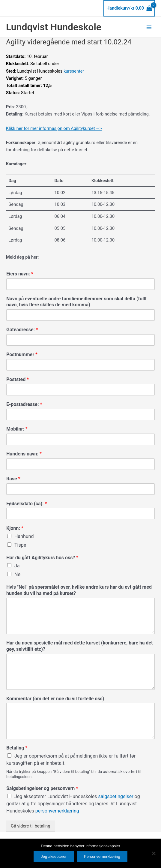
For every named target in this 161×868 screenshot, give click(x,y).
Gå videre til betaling (31, 826)
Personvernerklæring (102, 856)
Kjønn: (15, 528)
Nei (18, 574)
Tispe (20, 545)
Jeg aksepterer (54, 856)
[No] (154, 853)
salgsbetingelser (116, 796)
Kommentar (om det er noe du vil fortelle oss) (55, 699)
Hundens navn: (24, 454)
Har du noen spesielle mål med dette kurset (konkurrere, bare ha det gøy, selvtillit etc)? (80, 646)
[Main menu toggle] (149, 27)
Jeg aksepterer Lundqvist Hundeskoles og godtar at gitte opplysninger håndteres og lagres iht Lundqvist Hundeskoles (73, 804)
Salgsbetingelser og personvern (42, 788)
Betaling (17, 748)
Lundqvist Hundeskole (54, 27)
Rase (13, 479)
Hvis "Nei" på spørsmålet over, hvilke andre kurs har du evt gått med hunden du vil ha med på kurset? (79, 590)
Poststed (18, 379)
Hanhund (24, 536)
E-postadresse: (24, 404)
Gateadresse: (22, 330)
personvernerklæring (57, 811)
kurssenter (74, 71)
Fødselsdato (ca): (27, 504)
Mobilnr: (17, 429)
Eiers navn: (20, 274)
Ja (17, 566)
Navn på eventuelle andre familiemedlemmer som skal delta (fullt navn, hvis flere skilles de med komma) (76, 302)
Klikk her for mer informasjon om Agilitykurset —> (54, 128)
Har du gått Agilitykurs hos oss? (42, 558)
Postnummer (22, 354)
